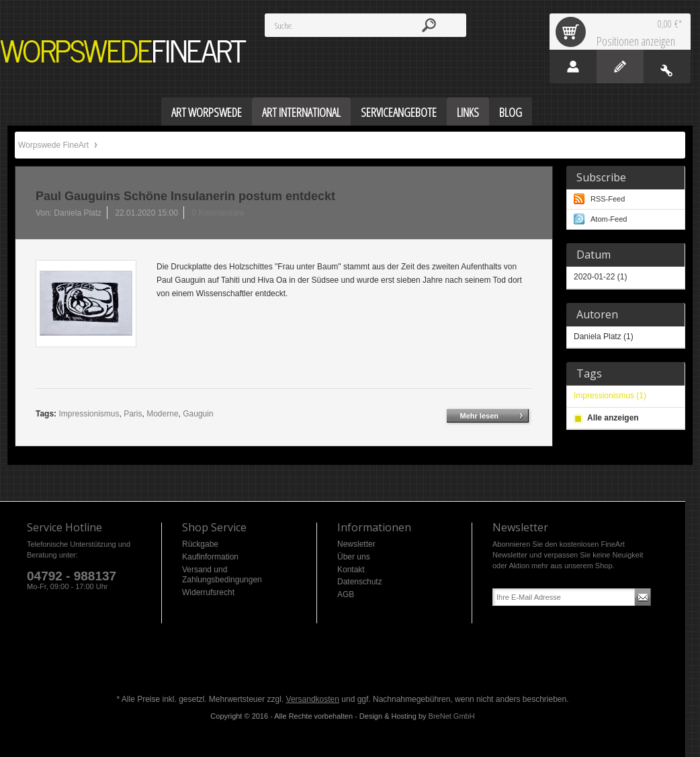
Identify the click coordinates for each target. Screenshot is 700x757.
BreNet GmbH (452, 716)
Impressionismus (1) (610, 396)
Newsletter (356, 544)
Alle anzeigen (613, 418)
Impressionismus (89, 414)
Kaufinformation (210, 557)
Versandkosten (313, 699)
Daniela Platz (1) (604, 337)
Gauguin (198, 414)
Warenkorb (573, 32)
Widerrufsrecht (208, 592)
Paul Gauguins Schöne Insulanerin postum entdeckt (185, 196)
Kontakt (351, 570)
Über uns (354, 557)
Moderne (162, 414)
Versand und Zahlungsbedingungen (222, 575)
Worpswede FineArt (124, 51)
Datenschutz (360, 582)
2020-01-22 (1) (600, 277)
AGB (346, 594)
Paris (133, 414)
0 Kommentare (218, 213)
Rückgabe (200, 544)
